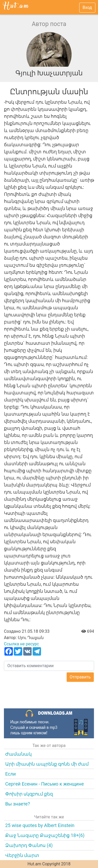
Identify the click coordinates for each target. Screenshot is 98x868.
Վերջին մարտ (22, 855)
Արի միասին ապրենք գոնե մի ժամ (47, 764)
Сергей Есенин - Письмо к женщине (45, 784)
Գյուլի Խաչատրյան (49, 73)
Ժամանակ (18, 754)
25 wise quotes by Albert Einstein (40, 825)
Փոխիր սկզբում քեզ (29, 794)
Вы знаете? (18, 804)
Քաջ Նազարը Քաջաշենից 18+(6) (45, 835)
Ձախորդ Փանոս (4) (29, 845)
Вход (87, 7)
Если (10, 774)
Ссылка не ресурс (21, 644)
